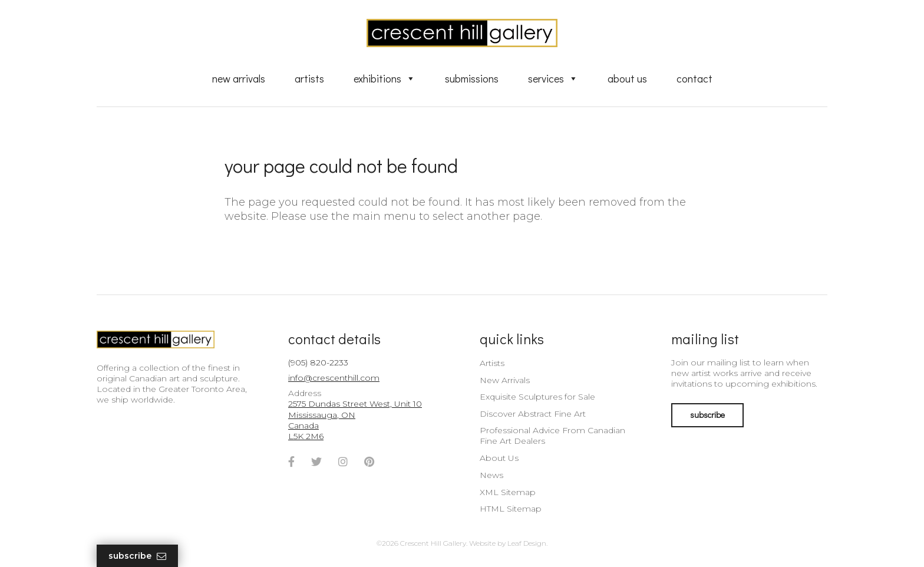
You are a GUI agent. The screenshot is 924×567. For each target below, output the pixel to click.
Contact (694, 78)
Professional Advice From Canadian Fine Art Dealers (552, 436)
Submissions (472, 78)
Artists (309, 78)
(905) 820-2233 (318, 362)
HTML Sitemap (511, 509)
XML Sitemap (508, 492)
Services (553, 78)
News (491, 475)
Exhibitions (385, 78)
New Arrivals (239, 78)
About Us (627, 78)
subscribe (707, 415)
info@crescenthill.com (334, 378)
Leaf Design (527, 543)
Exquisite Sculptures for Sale (537, 397)
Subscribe (137, 556)
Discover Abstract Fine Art (533, 414)
